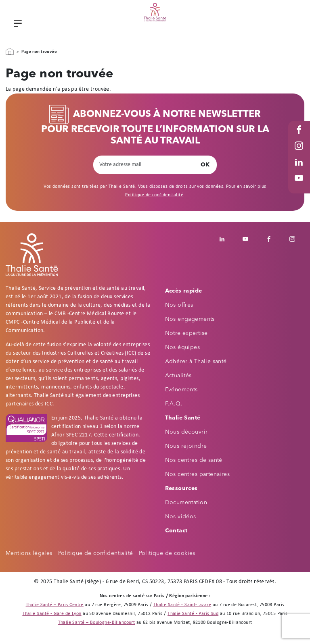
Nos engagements (190, 319)
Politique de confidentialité (154, 195)
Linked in (300, 170)
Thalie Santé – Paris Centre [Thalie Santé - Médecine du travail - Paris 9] (55, 605)
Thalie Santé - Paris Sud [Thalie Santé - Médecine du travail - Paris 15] (193, 614)
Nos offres (179, 305)
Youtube (300, 186)
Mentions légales (29, 553)
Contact (176, 531)
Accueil (10, 52)
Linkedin (227, 239)
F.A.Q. (174, 404)
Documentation (186, 503)
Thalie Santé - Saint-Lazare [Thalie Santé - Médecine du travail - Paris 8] (182, 605)
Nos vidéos (181, 517)
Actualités (178, 376)
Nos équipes (183, 347)
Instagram (300, 154)
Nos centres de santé (194, 460)
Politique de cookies (167, 553)
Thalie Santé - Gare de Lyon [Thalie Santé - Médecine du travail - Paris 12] (52, 614)
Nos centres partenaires (198, 474)
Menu (17, 24)
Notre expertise (186, 333)
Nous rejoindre (186, 446)
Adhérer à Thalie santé (196, 361)
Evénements (181, 390)
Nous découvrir (186, 432)
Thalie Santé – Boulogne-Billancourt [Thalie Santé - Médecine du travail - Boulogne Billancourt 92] (97, 623)
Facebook (300, 138)
